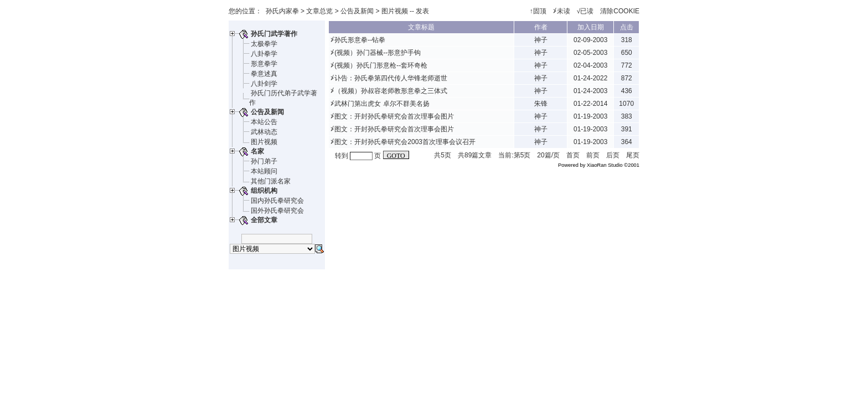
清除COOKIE (620, 11)
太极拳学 (264, 44)
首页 (573, 155)
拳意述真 (264, 74)
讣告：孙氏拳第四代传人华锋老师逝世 (391, 78)
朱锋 (541, 104)
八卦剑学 (264, 84)
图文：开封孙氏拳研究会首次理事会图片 (394, 116)
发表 (422, 11)
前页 (593, 155)
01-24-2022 (590, 78)
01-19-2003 (590, 116)
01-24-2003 (590, 91)
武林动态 (264, 132)
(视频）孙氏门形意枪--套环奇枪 (381, 65)
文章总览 (319, 11)
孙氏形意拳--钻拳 (360, 40)
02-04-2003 (590, 65)
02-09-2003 (590, 40)
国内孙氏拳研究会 (277, 201)
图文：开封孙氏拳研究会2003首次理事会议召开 (405, 142)
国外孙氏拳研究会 (277, 211)
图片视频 (264, 142)
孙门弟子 (264, 161)
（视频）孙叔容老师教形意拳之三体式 (391, 91)
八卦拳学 (264, 54)
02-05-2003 (590, 53)
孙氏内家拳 (282, 11)
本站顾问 (264, 171)
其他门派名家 (271, 181)
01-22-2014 (590, 104)
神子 (541, 40)
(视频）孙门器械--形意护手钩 (378, 53)
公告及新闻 (357, 11)
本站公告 (264, 122)
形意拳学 (264, 64)
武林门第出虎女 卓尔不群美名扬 (382, 104)
